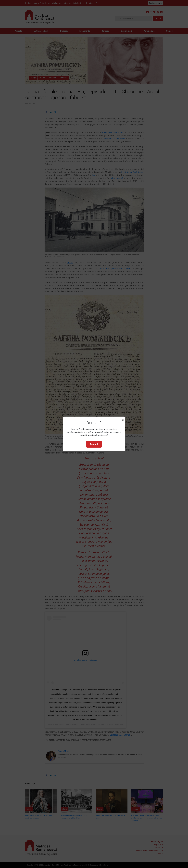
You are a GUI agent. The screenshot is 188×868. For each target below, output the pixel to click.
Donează (94, 444)
